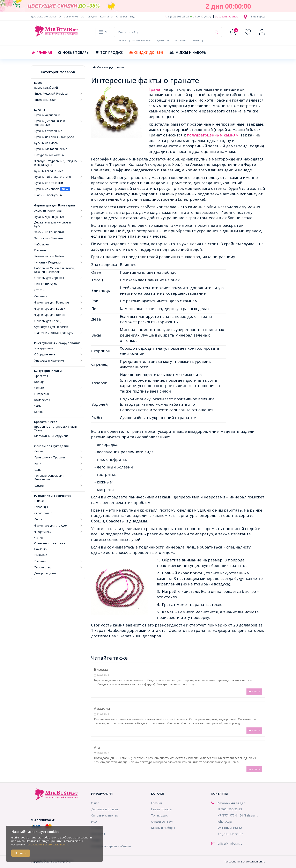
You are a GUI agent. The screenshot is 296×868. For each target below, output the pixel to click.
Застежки (180, 40)
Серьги (39, 388)
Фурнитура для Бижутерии (54, 205)
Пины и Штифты (46, 284)
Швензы (195, 40)
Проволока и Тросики (50, 457)
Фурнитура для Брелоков (52, 302)
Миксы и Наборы (188, 53)
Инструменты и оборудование (57, 343)
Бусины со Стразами (49, 183)
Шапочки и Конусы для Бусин (55, 333)
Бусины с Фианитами (49, 171)
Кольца (39, 382)
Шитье (39, 501)
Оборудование (45, 354)
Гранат (156, 89)
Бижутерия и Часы (48, 371)
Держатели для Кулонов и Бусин (53, 224)
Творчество (43, 567)
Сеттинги (41, 296)
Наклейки (41, 549)
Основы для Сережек (49, 278)
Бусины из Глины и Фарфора (54, 137)
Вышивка (41, 555)
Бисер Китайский (46, 88)
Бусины (39, 110)
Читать (254, 691)
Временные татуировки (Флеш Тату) (55, 428)
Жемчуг (123, 40)
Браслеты (41, 376)
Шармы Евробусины (48, 195)
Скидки (92, 16)
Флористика (43, 532)
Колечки (40, 250)
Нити (38, 464)
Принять (21, 853)
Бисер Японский (45, 100)
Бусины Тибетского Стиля (53, 177)
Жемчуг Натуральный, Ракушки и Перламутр (56, 163)
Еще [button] (134, 16)
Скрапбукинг (43, 513)
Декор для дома (45, 573)
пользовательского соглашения (47, 844)
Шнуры (39, 486)
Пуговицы (41, 507)
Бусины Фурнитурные (49, 217)
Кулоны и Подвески (48, 262)
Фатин (39, 538)
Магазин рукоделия (108, 67)
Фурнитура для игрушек (51, 526)
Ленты (39, 451)
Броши (39, 412)
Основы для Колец (47, 321)
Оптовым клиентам (72, 16)
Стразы (39, 290)
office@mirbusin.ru (230, 843)
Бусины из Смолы (46, 143)
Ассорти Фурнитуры (48, 211)
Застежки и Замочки (49, 238)
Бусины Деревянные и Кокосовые (50, 123)
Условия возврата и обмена (111, 846)
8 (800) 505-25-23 (177, 16)
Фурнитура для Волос (50, 315)
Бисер (38, 83)
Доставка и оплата (43, 16)
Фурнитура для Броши (50, 309)
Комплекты (42, 400)
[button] (258, 16)
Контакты (107, 16)
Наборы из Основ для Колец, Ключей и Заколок (54, 270)
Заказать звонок (226, 16)
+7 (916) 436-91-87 (230, 834)
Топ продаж (109, 53)
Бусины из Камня (142, 40)
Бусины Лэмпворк (47, 189)
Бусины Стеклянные (48, 131)
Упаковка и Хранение (49, 361)
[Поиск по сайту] (163, 32)
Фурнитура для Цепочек (51, 327)
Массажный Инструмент (51, 436)
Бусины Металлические (51, 149)
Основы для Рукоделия (51, 446)
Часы (38, 406)
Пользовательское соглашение (244, 861)
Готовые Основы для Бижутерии (49, 478)
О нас (95, 803)
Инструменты (44, 348)
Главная (42, 53)
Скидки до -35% (146, 53)
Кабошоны (42, 244)
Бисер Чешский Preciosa (51, 94)
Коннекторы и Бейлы (49, 256)
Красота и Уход (46, 422)
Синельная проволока (50, 543)
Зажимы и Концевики (49, 232)
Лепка (38, 519)
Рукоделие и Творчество (53, 496)
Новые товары (74, 53)
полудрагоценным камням (213, 135)
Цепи (38, 470)
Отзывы (121, 16)
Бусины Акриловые (47, 115)
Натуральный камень (49, 155)
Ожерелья (42, 394)
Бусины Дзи (163, 40)
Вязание (40, 561)
